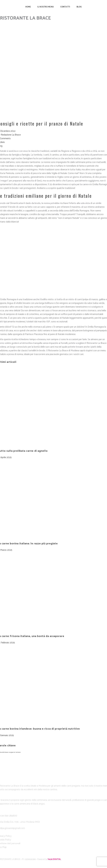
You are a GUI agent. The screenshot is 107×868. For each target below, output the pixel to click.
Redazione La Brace (11, 135)
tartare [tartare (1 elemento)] (18, 752)
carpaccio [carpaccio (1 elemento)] (12, 752)
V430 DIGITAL (54, 859)
